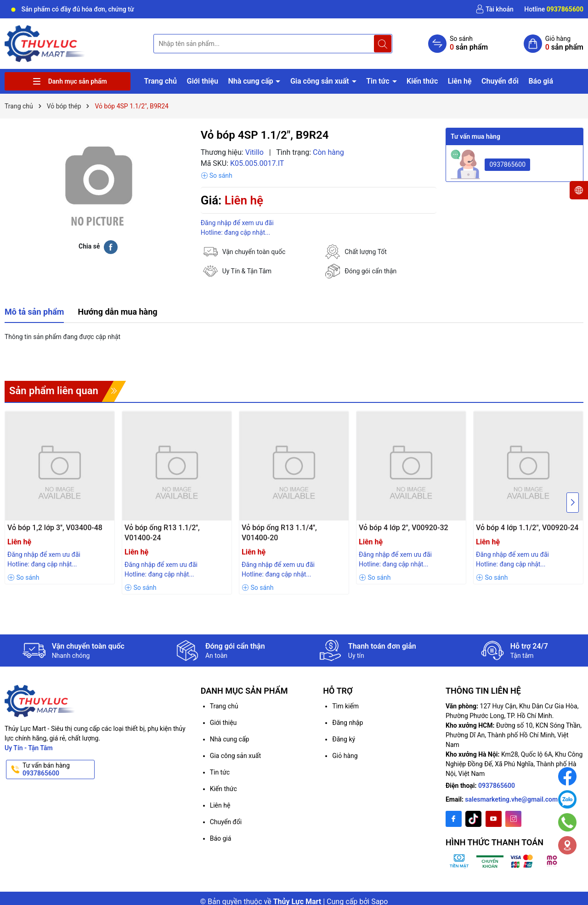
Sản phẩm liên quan (54, 391)
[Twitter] (473, 819)
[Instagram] (513, 819)
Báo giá (541, 81)
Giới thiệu (202, 81)
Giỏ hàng (345, 756)
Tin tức (379, 81)
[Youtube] (494, 819)
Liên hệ (460, 81)
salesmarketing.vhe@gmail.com (511, 799)
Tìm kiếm (345, 706)
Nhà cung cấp (251, 81)
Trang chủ (160, 81)
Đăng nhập (348, 723)
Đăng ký (344, 739)
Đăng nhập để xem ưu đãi (237, 223)
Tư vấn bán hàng (58, 769)
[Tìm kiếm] (383, 44)
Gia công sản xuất (321, 81)
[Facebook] (454, 819)
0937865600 (507, 164)
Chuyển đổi (500, 81)
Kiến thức (422, 81)
